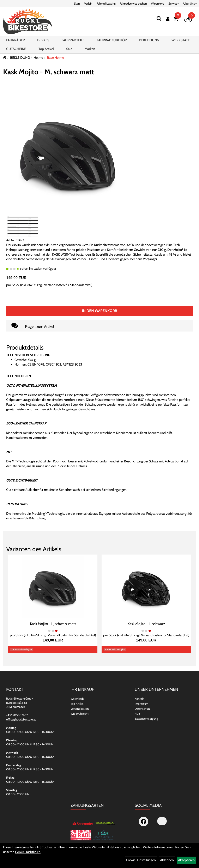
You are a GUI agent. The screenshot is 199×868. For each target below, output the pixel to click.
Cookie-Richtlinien (28, 852)
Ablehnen (167, 860)
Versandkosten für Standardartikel (68, 285)
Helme (38, 58)
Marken (90, 49)
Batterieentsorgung (146, 719)
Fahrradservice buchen (133, 4)
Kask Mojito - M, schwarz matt (49, 72)
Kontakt (140, 699)
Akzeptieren (186, 860)
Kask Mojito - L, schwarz (146, 624)
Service (174, 4)
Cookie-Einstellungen (141, 860)
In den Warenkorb (99, 311)
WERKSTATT (181, 40)
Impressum (141, 704)
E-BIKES (43, 40)
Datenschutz (143, 709)
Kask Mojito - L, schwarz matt (53, 624)
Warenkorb (158, 4)
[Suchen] (159, 18)
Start (77, 4)
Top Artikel (46, 49)
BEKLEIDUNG (149, 40)
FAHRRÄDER (16, 40)
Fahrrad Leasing (106, 4)
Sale (69, 49)
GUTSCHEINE (16, 49)
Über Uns (190, 4)
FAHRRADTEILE (73, 40)
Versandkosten (80, 709)
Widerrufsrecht (80, 714)
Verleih (88, 4)
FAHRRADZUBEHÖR (112, 40)
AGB (137, 714)
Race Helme (55, 58)
